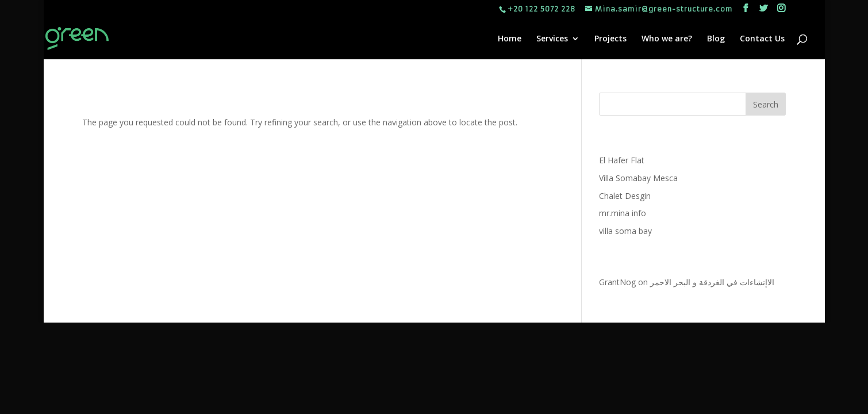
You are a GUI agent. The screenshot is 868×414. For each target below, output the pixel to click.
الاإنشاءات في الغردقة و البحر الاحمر (712, 282)
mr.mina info (623, 213)
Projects (610, 39)
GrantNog (617, 282)
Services (552, 39)
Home (510, 39)
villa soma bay (625, 231)
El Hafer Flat (622, 160)
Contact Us (762, 39)
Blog (716, 39)
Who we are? (667, 39)
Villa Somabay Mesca (638, 178)
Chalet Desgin (625, 196)
